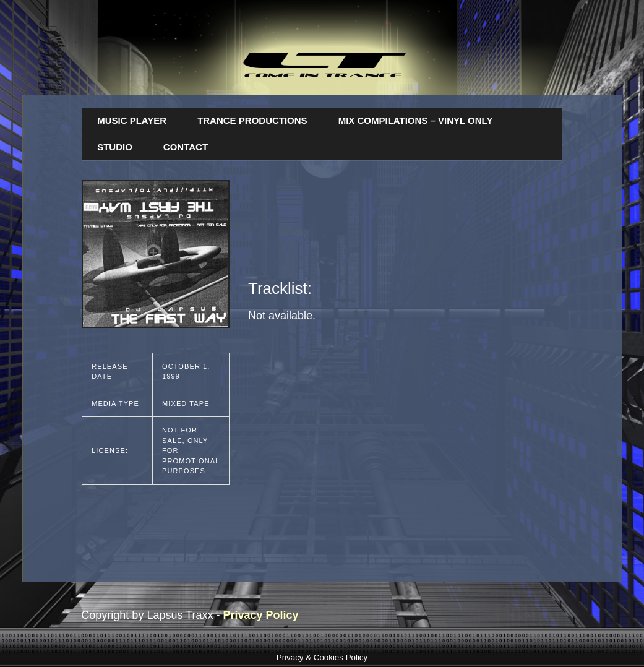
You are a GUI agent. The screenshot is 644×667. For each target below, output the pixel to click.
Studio (115, 147)
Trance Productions (252, 120)
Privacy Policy (260, 615)
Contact (186, 147)
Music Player (132, 120)
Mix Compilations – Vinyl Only (416, 120)
